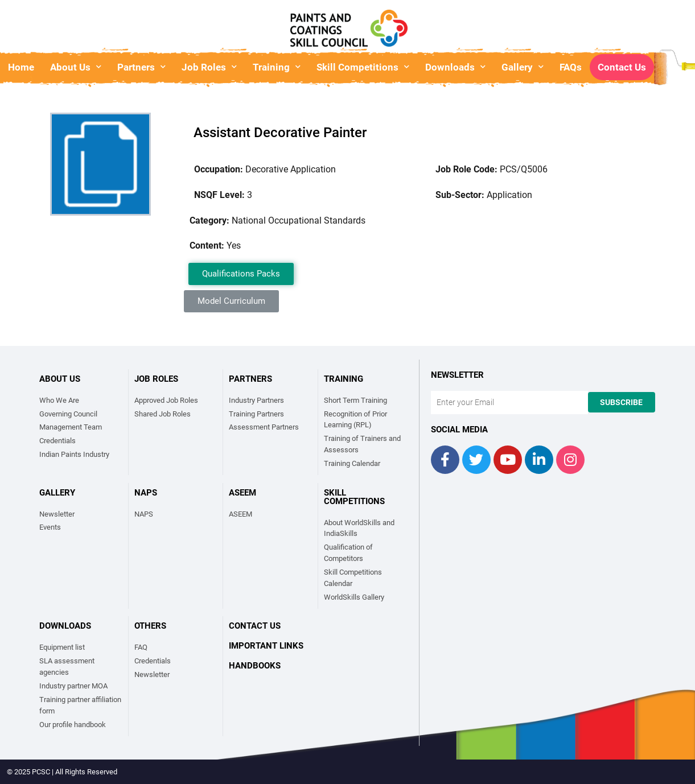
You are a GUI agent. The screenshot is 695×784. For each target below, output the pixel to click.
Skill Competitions (363, 67)
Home (21, 67)
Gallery (523, 67)
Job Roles (209, 67)
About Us (76, 67)
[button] (241, 274)
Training (277, 67)
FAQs (571, 67)
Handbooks (255, 666)
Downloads (455, 67)
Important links (266, 646)
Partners (141, 67)
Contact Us (622, 67)
